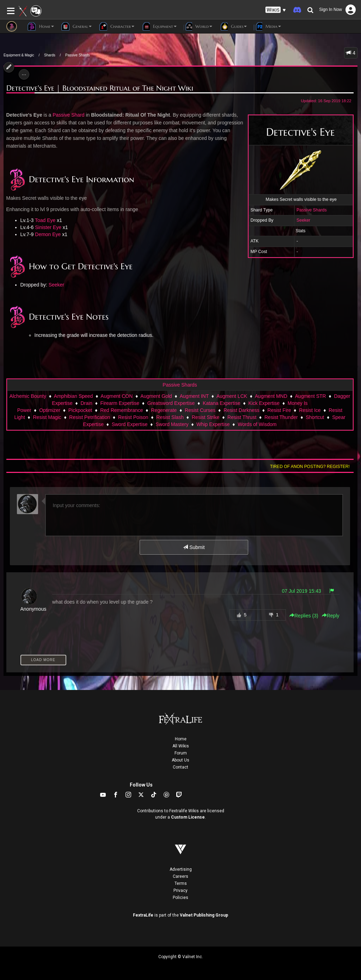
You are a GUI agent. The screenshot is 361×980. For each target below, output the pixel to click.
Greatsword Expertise (171, 403)
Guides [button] (233, 26)
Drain (86, 403)
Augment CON (117, 396)
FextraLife (143, 915)
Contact (180, 767)
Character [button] (117, 26)
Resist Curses (200, 410)
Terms (181, 883)
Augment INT (194, 396)
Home (181, 739)
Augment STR (311, 396)
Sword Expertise (130, 424)
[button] (276, 10)
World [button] (198, 26)
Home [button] (41, 26)
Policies (180, 898)
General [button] (76, 26)
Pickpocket (80, 410)
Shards (50, 55)
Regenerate (164, 410)
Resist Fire (279, 410)
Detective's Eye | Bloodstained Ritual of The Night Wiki (100, 88)
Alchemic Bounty (28, 396)
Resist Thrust (242, 417)
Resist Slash (170, 417)
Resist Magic (47, 417)
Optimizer (50, 410)
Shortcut (315, 417)
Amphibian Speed (74, 396)
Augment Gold (156, 396)
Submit (194, 547)
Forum (181, 753)
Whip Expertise (213, 424)
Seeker (303, 220)
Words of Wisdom (257, 424)
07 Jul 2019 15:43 (301, 591)
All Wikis (181, 746)
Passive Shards (77, 55)
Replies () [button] (304, 616)
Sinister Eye (48, 227)
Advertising (181, 869)
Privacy (180, 890)
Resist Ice (310, 410)
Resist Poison (133, 417)
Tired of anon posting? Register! (310, 467)
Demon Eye (48, 234)
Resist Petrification (90, 417)
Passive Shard (68, 115)
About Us (180, 760)
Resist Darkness (241, 410)
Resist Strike (206, 417)
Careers (180, 876)
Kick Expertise (264, 403)
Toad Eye (45, 220)
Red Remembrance (121, 410)
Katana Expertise (222, 403)
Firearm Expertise (120, 403)
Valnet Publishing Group (204, 915)
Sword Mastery (172, 424)
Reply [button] (331, 616)
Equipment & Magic (19, 55)
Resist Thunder (281, 417)
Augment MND (271, 396)
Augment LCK (232, 396)
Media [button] (267, 26)
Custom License (188, 817)
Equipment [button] (159, 26)
